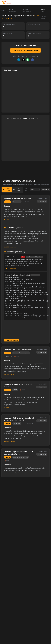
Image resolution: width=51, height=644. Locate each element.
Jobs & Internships (12, 10)
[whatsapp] (28, 60)
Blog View (6, 190)
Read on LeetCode (11, 340)
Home (3, 10)
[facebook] (32, 60)
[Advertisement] (20, 169)
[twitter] (23, 60)
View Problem (11, 268)
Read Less (42, 201)
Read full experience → (11, 247)
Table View (17, 190)
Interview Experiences (27, 10)
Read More (42, 352)
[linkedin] (19, 60)
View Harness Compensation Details (26, 50)
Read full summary (10, 220)
